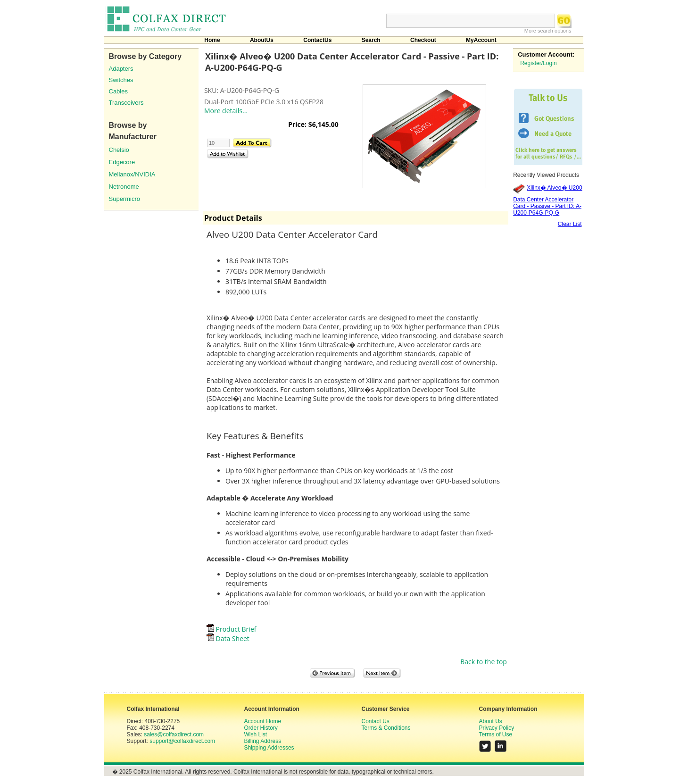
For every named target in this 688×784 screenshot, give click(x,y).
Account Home (263, 721)
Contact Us (376, 721)
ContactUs (317, 40)
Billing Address (263, 741)
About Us (491, 721)
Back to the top (484, 662)
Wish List (256, 734)
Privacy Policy (497, 728)
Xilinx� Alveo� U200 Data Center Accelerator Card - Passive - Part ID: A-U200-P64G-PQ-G (547, 200)
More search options (548, 31)
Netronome (124, 187)
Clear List (570, 224)
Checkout (423, 40)
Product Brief (232, 629)
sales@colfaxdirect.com (174, 734)
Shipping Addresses (269, 748)
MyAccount (481, 40)
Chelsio (119, 150)
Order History (261, 728)
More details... (226, 111)
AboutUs (262, 40)
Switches (121, 80)
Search (371, 40)
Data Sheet (228, 638)
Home (212, 40)
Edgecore (122, 162)
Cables (118, 91)
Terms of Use (496, 734)
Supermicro (124, 199)
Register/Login (538, 63)
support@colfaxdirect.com (182, 741)
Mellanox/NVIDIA (132, 174)
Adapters (121, 69)
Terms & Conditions (386, 728)
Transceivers (126, 103)
